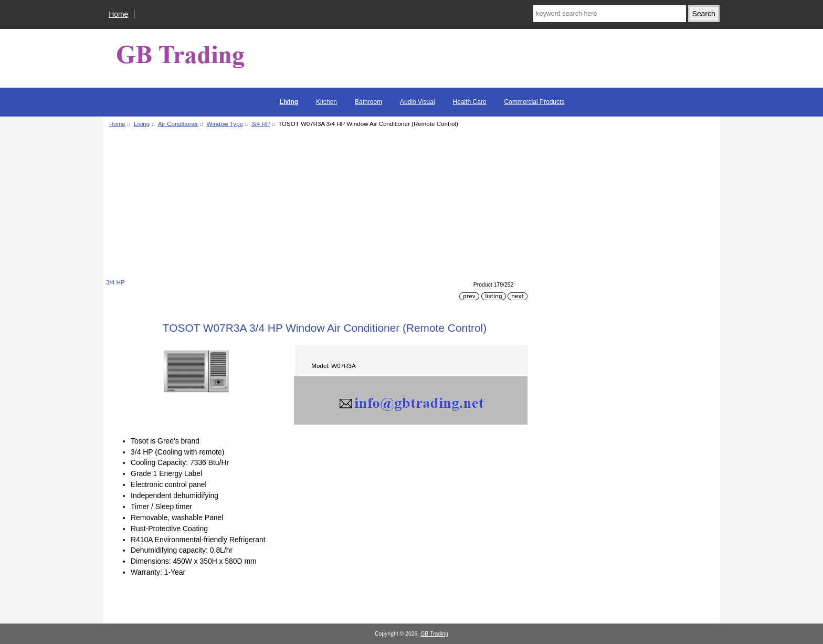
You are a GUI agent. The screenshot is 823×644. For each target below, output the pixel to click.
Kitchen (326, 102)
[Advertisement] (317, 205)
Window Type (225, 124)
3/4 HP (261, 124)
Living (142, 124)
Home (118, 14)
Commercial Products (535, 102)
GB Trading (434, 634)
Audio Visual (418, 102)
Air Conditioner (178, 124)
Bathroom (368, 102)
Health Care (470, 102)
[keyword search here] (609, 14)
